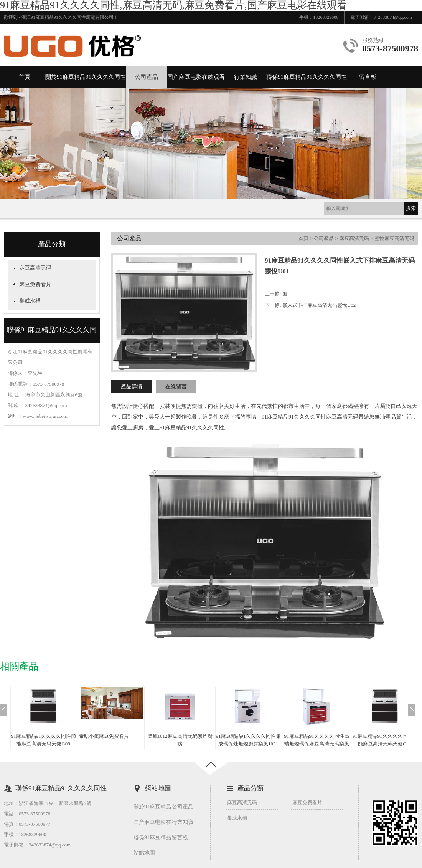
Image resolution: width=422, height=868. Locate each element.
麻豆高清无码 (35, 268)
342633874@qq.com (393, 17)
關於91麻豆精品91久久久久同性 (86, 77)
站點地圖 (144, 853)
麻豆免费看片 (35, 284)
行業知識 (246, 77)
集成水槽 (30, 301)
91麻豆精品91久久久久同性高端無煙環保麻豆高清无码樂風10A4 (317, 744)
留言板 (368, 77)
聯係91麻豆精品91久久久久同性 (307, 77)
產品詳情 (132, 387)
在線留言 (176, 387)
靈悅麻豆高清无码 (394, 238)
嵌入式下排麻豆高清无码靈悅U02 (319, 305)
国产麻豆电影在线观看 (196, 77)
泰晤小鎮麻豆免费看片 (104, 736)
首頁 (25, 77)
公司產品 (147, 77)
